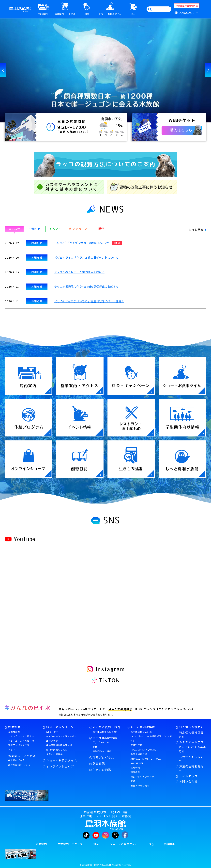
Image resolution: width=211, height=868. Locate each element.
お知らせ (37, 243)
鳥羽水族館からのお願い (106, 732)
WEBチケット (53, 732)
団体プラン (52, 741)
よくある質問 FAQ (106, 727)
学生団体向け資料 (102, 751)
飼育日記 (99, 764)
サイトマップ (188, 776)
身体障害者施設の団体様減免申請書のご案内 (59, 747)
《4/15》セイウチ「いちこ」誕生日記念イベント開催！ (89, 301)
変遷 (133, 781)
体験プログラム (103, 757)
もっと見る (197, 230)
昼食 (95, 747)
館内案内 (14, 727)
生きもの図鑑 (102, 770)
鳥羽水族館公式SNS (141, 732)
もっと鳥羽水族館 (143, 727)
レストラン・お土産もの (21, 736)
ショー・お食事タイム (62, 760)
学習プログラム (101, 742)
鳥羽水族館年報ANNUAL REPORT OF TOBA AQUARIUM (146, 759)
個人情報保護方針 (191, 727)
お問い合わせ (188, 781)
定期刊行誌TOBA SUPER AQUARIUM (144, 747)
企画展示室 (14, 732)
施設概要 (135, 772)
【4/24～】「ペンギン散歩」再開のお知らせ (81, 243)
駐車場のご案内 (16, 760)
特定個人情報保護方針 (191, 735)
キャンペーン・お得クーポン (61, 736)
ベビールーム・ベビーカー (22, 741)
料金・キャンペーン (60, 727)
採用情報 (135, 768)
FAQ (151, 844)
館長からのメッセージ (142, 776)
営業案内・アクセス (22, 756)
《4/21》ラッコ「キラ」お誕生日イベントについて (86, 257)
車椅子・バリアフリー (20, 745)
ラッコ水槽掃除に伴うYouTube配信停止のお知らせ (86, 286)
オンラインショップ (60, 766)
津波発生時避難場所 (191, 769)
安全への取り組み (140, 786)
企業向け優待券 (54, 754)
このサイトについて (191, 759)
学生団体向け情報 (105, 738)
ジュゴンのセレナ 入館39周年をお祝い (79, 272)
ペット (12, 750)
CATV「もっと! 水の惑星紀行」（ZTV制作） (151, 738)
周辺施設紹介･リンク (20, 765)
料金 (96, 844)
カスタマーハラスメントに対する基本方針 (193, 747)
